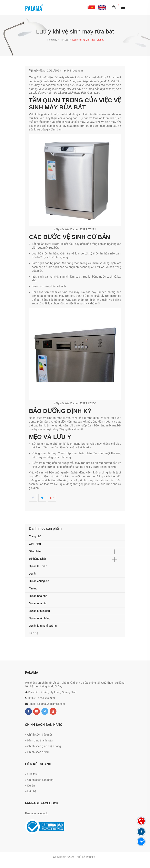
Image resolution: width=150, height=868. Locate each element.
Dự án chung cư (39, 581)
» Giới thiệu (32, 774)
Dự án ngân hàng (40, 618)
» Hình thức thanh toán (39, 740)
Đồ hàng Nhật (38, 559)
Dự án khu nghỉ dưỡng (43, 626)
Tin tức (65, 40)
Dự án (33, 574)
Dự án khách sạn (40, 611)
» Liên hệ (31, 791)
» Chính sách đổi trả (37, 752)
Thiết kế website (85, 857)
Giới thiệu (35, 544)
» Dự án (30, 786)
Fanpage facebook (36, 813)
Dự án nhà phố (38, 596)
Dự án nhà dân (38, 603)
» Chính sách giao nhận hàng (43, 746)
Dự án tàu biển (38, 566)
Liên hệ (34, 633)
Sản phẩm (35, 551)
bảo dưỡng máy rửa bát (47, 93)
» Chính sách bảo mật (39, 735)
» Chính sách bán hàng (39, 780)
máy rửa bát (67, 77)
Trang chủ (52, 40)
